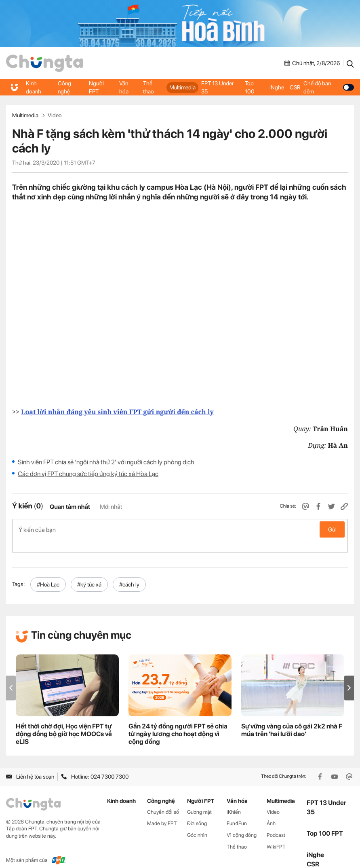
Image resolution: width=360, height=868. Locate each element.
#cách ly (129, 572)
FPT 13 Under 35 (217, 87)
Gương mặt (199, 799)
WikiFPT (276, 834)
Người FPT (96, 87)
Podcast (276, 822)
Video (55, 115)
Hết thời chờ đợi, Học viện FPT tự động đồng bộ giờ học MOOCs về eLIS (64, 721)
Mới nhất (111, 507)
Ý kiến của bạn (180, 529)
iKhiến (234, 799)
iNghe (276, 87)
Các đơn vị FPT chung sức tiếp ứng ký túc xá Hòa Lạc (88, 474)
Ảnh (271, 810)
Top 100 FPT (325, 820)
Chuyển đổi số (163, 799)
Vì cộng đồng (242, 822)
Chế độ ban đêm (328, 87)
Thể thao (149, 87)
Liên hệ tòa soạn (30, 764)
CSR (295, 87)
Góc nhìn (197, 822)
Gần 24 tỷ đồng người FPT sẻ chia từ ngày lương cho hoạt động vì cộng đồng (178, 721)
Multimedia (182, 87)
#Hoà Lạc (48, 572)
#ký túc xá (89, 572)
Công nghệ (64, 87)
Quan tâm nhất (70, 507)
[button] (349, 675)
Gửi (332, 529)
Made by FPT (162, 810)
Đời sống (197, 810)
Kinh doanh (33, 87)
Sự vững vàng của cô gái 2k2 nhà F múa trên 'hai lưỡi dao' (292, 717)
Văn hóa (124, 87)
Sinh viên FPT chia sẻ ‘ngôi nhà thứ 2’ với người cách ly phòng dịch (106, 462)
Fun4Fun (237, 810)
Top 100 (250, 87)
